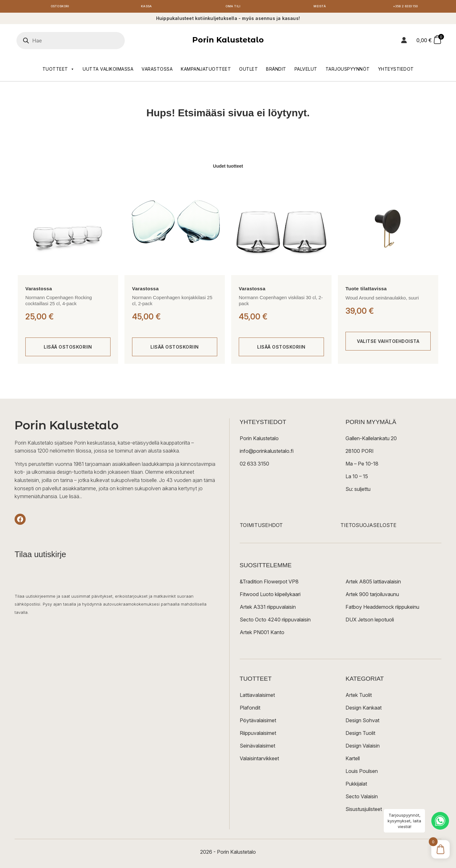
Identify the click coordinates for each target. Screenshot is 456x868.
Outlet (248, 70)
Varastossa (157, 70)
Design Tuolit (360, 735)
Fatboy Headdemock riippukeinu (382, 608)
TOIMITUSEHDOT (261, 527)
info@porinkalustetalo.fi (267, 453)
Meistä (320, 7)
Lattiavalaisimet (257, 697)
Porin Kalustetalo (228, 41)
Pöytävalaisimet (258, 722)
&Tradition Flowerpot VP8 (269, 583)
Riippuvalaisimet (258, 735)
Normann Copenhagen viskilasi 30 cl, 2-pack (281, 302)
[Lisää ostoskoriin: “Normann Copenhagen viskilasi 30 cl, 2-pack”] (281, 349)
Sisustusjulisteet (364, 811)
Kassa (146, 7)
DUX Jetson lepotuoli (370, 621)
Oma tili (233, 7)
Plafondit (250, 709)
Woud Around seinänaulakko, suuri (382, 299)
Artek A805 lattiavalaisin (373, 583)
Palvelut (306, 70)
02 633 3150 (254, 465)
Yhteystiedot (396, 70)
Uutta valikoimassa (108, 70)
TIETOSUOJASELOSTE (368, 527)
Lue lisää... (71, 498)
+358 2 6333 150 (406, 7)
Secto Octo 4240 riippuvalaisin (275, 621)
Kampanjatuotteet (206, 70)
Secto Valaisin (362, 798)
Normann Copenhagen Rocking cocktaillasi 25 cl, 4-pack (59, 302)
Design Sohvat (362, 722)
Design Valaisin (363, 747)
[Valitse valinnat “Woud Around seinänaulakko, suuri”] (388, 343)
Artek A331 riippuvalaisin (268, 608)
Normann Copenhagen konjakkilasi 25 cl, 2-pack (172, 302)
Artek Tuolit (359, 697)
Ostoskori (60, 7)
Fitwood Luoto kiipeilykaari (270, 596)
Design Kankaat (364, 709)
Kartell (353, 760)
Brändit (276, 70)
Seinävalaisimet (257, 747)
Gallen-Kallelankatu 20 (371, 440)
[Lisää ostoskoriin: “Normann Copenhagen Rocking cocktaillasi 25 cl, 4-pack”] (68, 349)
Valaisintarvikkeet (259, 760)
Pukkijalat (356, 785)
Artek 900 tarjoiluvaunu (372, 596)
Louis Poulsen (362, 773)
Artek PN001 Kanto (262, 634)
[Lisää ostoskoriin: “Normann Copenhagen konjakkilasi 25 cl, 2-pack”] (175, 349)
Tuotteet (59, 70)
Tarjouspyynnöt (348, 70)
